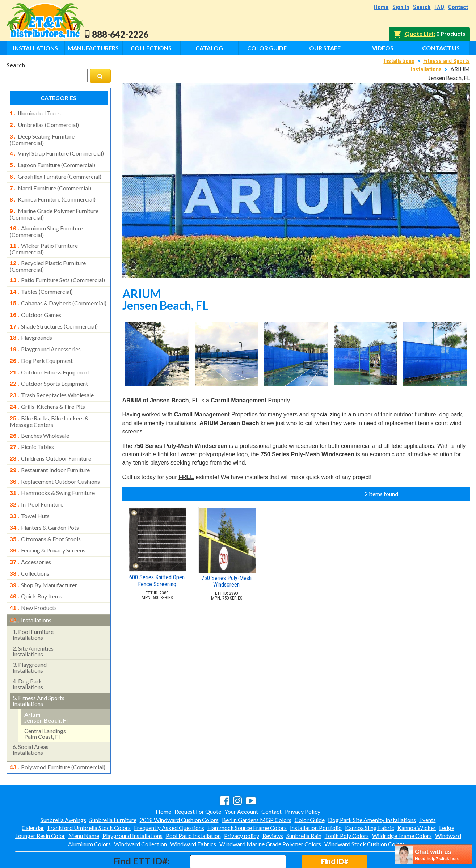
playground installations (30, 637)
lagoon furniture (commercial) (52, 162)
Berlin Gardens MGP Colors (257, 789)
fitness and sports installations (39, 670)
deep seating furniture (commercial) (42, 137)
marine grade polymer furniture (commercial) (54, 208)
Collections (151, 48)
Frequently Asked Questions (169, 797)
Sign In (401, 7)
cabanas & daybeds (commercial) (58, 293)
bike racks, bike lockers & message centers (49, 403)
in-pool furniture (37, 482)
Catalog (209, 48)
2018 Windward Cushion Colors (179, 789)
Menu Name (84, 805)
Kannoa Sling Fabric (370, 797)
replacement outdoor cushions (55, 461)
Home (381, 7)
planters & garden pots (45, 504)
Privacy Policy (303, 780)
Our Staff (325, 48)
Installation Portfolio (316, 797)
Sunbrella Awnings (63, 789)
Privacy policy (242, 805)
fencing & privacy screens (48, 525)
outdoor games (36, 304)
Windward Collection (140, 813)
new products (33, 579)
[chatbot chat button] (434, 854)
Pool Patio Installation (193, 805)
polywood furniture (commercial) (58, 737)
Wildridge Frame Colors (402, 805)
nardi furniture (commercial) (50, 184)
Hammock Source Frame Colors (247, 797)
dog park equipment (41, 347)
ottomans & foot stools (45, 515)
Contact (458, 7)
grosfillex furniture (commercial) (56, 173)
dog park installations (28, 654)
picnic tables (32, 428)
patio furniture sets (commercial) (58, 271)
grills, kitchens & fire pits (48, 390)
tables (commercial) (41, 282)
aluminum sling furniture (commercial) (47, 224)
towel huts (30, 493)
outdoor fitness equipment (50, 358)
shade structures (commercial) (54, 315)
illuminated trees (35, 113)
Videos (383, 48)
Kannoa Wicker (417, 797)
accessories (31, 536)
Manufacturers (93, 48)
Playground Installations (132, 805)
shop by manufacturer (44, 558)
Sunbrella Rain (304, 805)
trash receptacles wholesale (52, 379)
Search (422, 7)
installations (31, 590)
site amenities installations (33, 621)
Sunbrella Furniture (113, 789)
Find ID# (335, 830)
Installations (35, 48)
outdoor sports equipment (49, 368)
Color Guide (267, 48)
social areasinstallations (31, 719)
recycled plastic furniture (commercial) (48, 258)
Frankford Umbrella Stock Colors (89, 797)
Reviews (273, 805)
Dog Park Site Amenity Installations (372, 789)
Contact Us (441, 48)
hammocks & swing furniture (52, 471)
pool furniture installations (33, 604)
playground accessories (45, 336)
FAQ (439, 7)
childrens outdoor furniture (51, 439)
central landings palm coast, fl (45, 703)
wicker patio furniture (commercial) (44, 241)
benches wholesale (40, 418)
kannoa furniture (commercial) (53, 194)
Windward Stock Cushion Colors (365, 813)
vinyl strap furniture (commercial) (57, 151)
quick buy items (36, 568)
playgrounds (31, 325)
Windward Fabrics (193, 813)
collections (30, 547)
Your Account (241, 780)
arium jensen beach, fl (46, 687)
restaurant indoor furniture (50, 450)
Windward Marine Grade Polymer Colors (270, 813)
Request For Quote (198, 780)
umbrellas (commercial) (44, 124)
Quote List (419, 33)
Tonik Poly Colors (347, 805)
